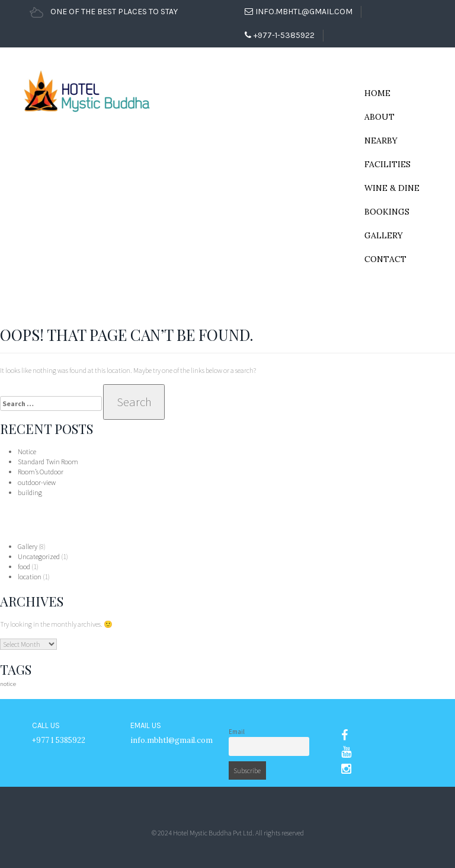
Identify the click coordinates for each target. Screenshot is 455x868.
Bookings (387, 212)
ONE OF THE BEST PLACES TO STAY (104, 12)
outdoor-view (37, 482)
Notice (27, 451)
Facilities (387, 164)
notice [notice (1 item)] (8, 684)
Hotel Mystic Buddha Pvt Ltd (213, 833)
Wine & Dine (392, 188)
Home (377, 93)
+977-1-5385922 (280, 35)
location (30, 577)
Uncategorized (39, 556)
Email (237, 732)
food (24, 567)
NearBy (381, 141)
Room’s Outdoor (41, 472)
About (379, 117)
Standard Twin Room (48, 462)
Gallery (384, 235)
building (30, 492)
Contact (385, 259)
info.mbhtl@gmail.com (299, 12)
